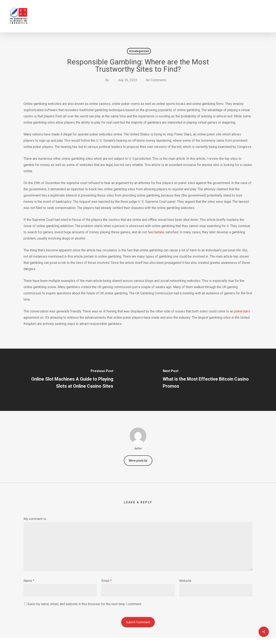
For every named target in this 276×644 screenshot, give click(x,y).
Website (185, 581)
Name (29, 581)
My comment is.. (35, 519)
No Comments (156, 80)
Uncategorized (139, 51)
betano (159, 232)
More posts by (138, 461)
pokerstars (242, 311)
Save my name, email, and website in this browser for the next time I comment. (85, 604)
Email (106, 581)
